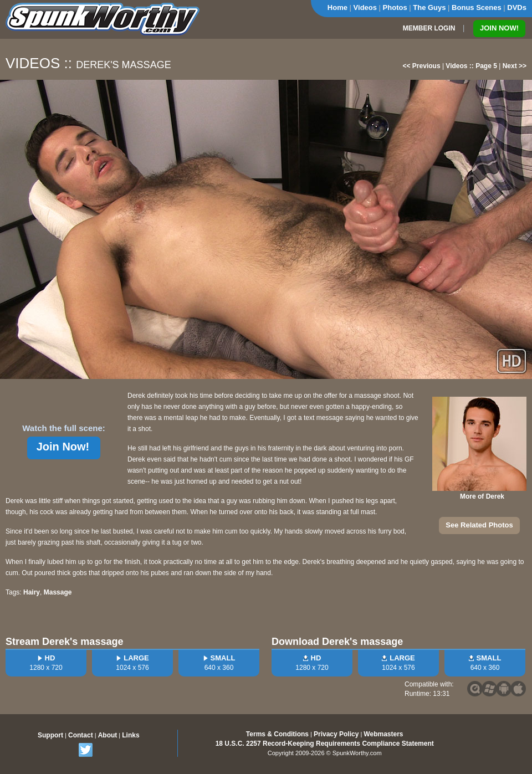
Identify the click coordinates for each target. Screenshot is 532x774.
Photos (395, 7)
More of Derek (482, 496)
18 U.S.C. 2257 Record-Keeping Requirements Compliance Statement (325, 744)
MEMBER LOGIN (429, 28)
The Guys (429, 7)
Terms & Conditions (277, 734)
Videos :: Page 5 (471, 66)
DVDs (517, 7)
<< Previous (422, 66)
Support (50, 735)
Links (131, 735)
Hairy (32, 592)
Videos (365, 7)
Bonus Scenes (477, 7)
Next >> (515, 66)
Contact (81, 735)
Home (337, 7)
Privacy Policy (336, 734)
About (108, 735)
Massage (58, 592)
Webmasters (383, 734)
